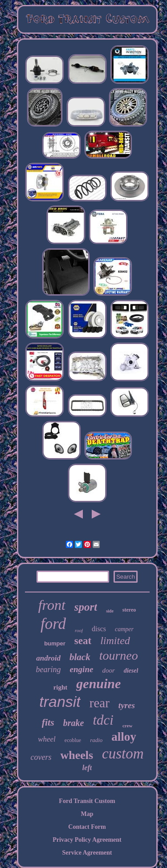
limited (115, 641)
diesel (131, 671)
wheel (47, 739)
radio (96, 740)
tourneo (119, 655)
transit (60, 702)
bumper (55, 643)
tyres (127, 705)
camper (124, 629)
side (110, 611)
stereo (129, 610)
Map (87, 814)
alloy (124, 737)
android (48, 658)
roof (79, 630)
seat (83, 641)
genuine (98, 683)
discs (99, 629)
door (108, 670)
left (87, 768)
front (52, 605)
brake (74, 723)
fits (48, 722)
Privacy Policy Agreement (87, 840)
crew (127, 726)
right (61, 687)
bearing (49, 669)
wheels (77, 755)
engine (82, 669)
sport (86, 607)
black (80, 657)
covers (41, 757)
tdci (103, 720)
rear (100, 703)
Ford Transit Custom (87, 801)
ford (53, 624)
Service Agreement (87, 853)
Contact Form (87, 827)
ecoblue (73, 740)
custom (123, 754)
